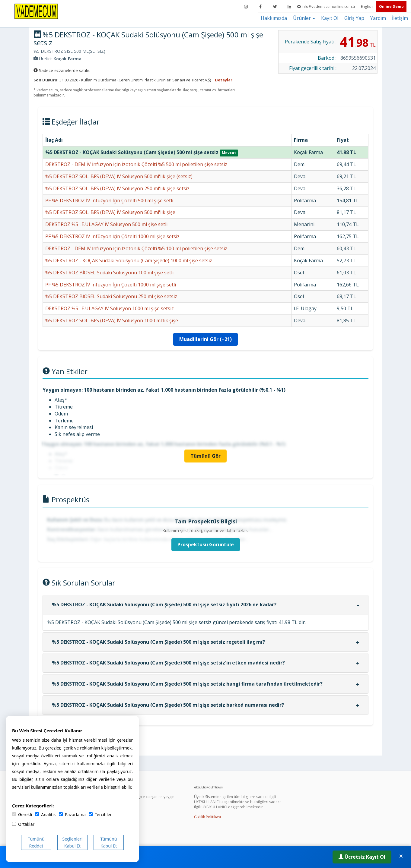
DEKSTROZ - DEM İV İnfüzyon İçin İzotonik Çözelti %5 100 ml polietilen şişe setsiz (136, 248)
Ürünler (304, 18)
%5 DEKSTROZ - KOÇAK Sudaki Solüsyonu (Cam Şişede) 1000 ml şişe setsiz (129, 260)
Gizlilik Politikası (207, 817)
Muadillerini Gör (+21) (205, 339)
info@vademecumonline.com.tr (327, 6)
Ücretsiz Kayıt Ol (362, 857)
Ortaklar (23, 824)
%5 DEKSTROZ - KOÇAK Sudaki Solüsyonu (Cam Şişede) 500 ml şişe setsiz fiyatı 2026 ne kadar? (164, 604)
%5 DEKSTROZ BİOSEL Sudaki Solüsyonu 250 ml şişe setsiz (111, 296)
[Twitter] (275, 7)
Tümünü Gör (205, 456)
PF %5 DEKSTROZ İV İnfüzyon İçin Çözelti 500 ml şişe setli (109, 200)
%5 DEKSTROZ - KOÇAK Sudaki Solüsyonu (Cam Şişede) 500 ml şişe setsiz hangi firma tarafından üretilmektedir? (187, 684)
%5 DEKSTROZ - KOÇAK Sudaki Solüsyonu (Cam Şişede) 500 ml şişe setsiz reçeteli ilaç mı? (158, 642)
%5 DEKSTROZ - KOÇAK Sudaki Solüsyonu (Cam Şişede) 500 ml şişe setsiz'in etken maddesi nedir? (168, 663)
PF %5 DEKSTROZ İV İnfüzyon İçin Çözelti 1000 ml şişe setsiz (112, 236)
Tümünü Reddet (36, 842)
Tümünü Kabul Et (109, 842)
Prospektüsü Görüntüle (206, 544)
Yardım (378, 18)
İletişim (400, 18)
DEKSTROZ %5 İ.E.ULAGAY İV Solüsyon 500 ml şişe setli (106, 224)
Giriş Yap (354, 18)
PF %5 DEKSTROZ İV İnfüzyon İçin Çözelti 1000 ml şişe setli (111, 285)
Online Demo (391, 6)
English (367, 6)
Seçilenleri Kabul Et (73, 842)
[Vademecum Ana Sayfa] (36, 11)
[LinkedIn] (289, 7)
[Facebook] (260, 7)
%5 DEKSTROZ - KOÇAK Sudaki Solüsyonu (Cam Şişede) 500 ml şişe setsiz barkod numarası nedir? (168, 705)
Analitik (45, 814)
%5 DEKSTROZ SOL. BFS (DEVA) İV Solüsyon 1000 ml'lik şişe (112, 320)
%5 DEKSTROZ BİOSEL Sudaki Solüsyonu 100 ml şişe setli (109, 273)
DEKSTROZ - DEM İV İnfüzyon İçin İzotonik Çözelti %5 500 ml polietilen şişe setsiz (136, 164)
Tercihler (100, 814)
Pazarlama (72, 814)
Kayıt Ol (330, 18)
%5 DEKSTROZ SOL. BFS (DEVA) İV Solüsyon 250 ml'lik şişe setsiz (117, 188)
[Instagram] (246, 7)
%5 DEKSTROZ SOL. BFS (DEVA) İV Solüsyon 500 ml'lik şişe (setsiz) (119, 176)
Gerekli (22, 814)
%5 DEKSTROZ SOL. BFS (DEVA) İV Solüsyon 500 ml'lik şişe (110, 212)
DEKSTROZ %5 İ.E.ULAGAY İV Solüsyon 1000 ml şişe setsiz (110, 308)
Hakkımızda (274, 18)
